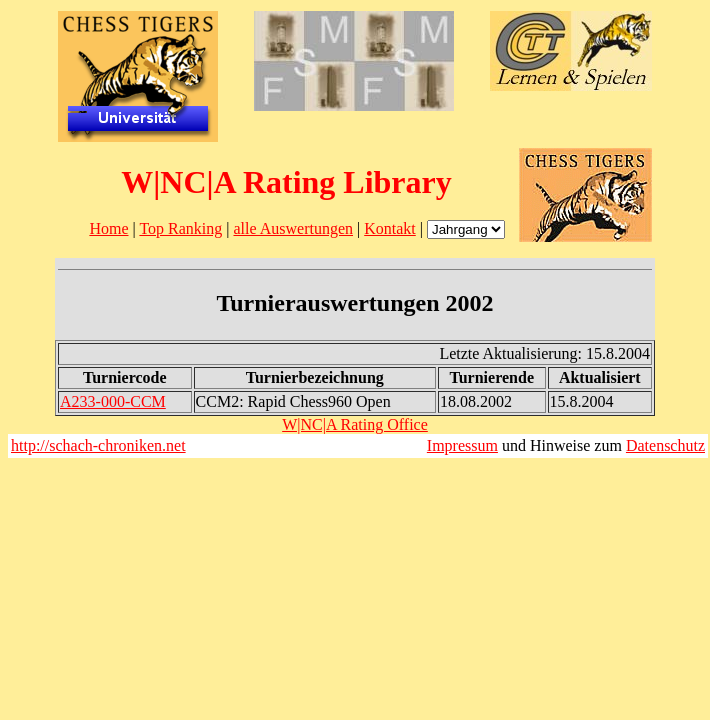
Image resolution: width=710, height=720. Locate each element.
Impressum (462, 445)
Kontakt (390, 228)
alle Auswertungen (293, 228)
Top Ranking (180, 228)
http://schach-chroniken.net (98, 445)
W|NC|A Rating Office (355, 424)
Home (108, 228)
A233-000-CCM (113, 401)
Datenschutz (665, 445)
